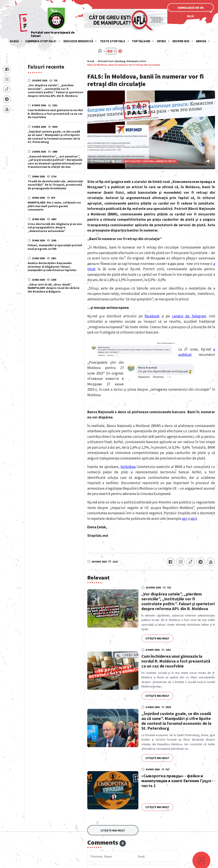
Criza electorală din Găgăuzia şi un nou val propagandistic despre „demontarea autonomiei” (55, 227)
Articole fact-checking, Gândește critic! (122, 61)
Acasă (14, 41)
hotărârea (128, 467)
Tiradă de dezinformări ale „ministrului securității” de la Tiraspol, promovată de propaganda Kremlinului (55, 185)
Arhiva (201, 41)
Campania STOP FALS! (41, 41)
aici (185, 519)
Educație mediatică (78, 41)
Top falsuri (141, 41)
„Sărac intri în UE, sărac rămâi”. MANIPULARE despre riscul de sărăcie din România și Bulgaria (54, 288)
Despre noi (181, 41)
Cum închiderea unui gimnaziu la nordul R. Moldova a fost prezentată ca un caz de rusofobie (55, 114)
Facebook (152, 316)
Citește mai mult (157, 638)
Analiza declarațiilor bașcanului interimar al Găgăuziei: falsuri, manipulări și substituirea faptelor (52, 266)
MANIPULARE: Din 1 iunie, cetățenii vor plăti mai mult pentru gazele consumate (54, 206)
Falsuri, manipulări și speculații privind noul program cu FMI (55, 247)
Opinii (161, 41)
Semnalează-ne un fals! (191, 9)
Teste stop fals (113, 41)
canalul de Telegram (189, 316)
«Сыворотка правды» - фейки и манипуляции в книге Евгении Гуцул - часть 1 (177, 781)
